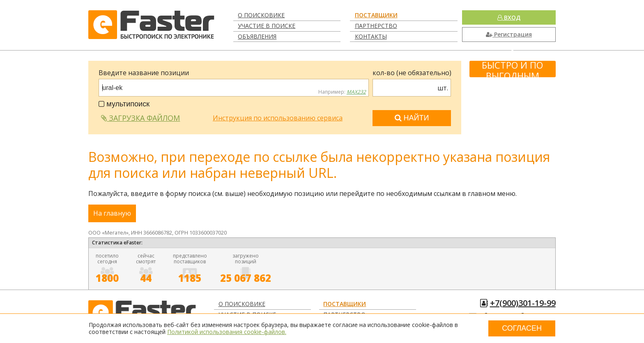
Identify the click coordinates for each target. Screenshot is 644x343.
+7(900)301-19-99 (523, 303)
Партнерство (376, 26)
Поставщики (376, 15)
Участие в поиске (267, 26)
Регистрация (509, 34)
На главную (112, 213)
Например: (342, 92)
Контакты (371, 36)
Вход (509, 17)
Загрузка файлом (140, 118)
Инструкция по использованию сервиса (278, 118)
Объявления (257, 36)
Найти (412, 118)
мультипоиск (124, 104)
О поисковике (261, 15)
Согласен (522, 328)
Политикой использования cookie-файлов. (227, 332)
